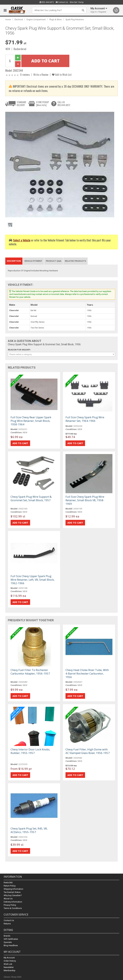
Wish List (8, 964)
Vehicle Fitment (33, 261)
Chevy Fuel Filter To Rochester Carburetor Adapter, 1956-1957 (30, 672)
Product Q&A (54, 261)
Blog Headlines (11, 945)
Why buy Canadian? (13, 895)
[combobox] (61, 354)
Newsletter (9, 967)
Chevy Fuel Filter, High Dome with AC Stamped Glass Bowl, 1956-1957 (88, 751)
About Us (8, 899)
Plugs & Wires (56, 19)
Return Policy (10, 886)
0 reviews (25, 75)
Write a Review (41, 75)
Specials (8, 942)
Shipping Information (13, 889)
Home (8, 19)
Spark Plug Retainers (75, 19)
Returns (7, 924)
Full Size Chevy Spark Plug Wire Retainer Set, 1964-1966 (85, 419)
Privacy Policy (10, 905)
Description (14, 261)
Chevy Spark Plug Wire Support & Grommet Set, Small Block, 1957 (31, 498)
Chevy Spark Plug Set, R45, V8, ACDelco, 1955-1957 (29, 830)
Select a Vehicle (22, 240)
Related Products (75, 261)
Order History (10, 961)
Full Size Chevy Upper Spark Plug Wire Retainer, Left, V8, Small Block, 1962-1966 (33, 580)
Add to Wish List (62, 75)
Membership (10, 970)
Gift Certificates (11, 939)
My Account (9, 958)
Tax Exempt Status (12, 892)
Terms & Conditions (13, 908)
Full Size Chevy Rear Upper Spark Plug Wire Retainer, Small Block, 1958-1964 (31, 421)
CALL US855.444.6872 (64, 104)
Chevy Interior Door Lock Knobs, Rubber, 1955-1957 (30, 751)
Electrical (19, 19)
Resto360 (8, 883)
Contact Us (62, 2)
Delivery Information (13, 902)
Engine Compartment (36, 19)
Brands (7, 936)
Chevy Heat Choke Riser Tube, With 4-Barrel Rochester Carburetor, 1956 (87, 673)
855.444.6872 (47, 2)
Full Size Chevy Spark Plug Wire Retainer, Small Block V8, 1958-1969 (85, 500)
